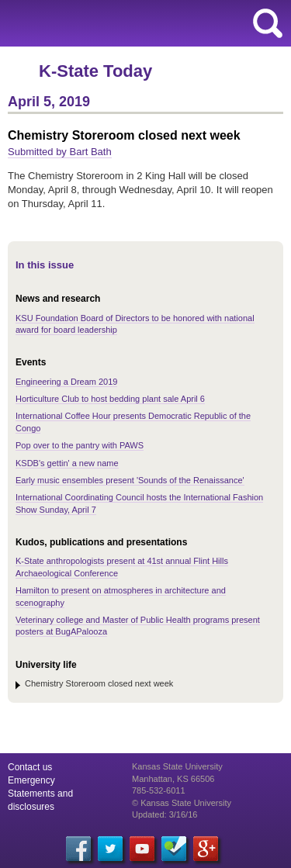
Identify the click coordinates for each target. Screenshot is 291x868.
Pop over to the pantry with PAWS (80, 445)
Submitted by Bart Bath (60, 152)
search (268, 23)
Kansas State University (142, 23)
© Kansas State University (182, 803)
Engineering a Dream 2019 (66, 382)
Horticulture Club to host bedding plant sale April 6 (110, 399)
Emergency (31, 780)
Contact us (30, 767)
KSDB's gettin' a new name (67, 463)
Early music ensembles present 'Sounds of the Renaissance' (130, 480)
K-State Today (95, 71)
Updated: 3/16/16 (165, 814)
